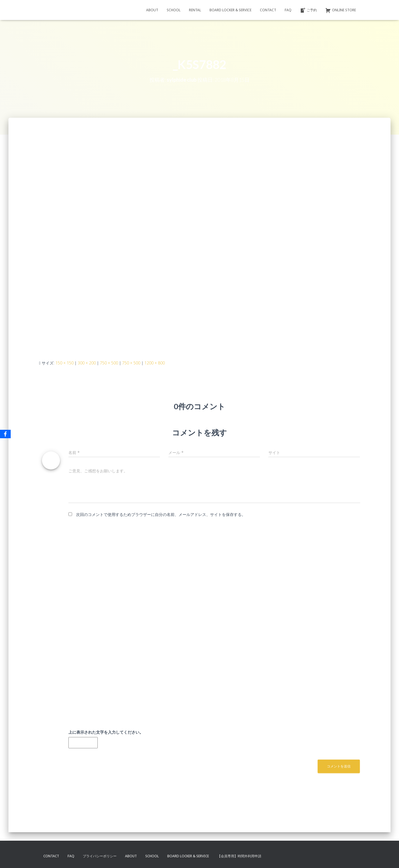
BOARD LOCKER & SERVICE (230, 10)
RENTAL (195, 10)
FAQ (288, 10)
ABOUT (152, 10)
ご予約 (308, 10)
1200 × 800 (155, 363)
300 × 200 (87, 363)
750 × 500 (109, 363)
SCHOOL (174, 10)
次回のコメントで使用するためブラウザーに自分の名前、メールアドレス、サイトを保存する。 (161, 514)
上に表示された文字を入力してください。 (106, 732)
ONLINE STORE (341, 10)
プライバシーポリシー (100, 856)
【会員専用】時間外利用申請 (239, 856)
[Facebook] (5, 434)
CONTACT (268, 10)
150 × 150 (64, 363)
